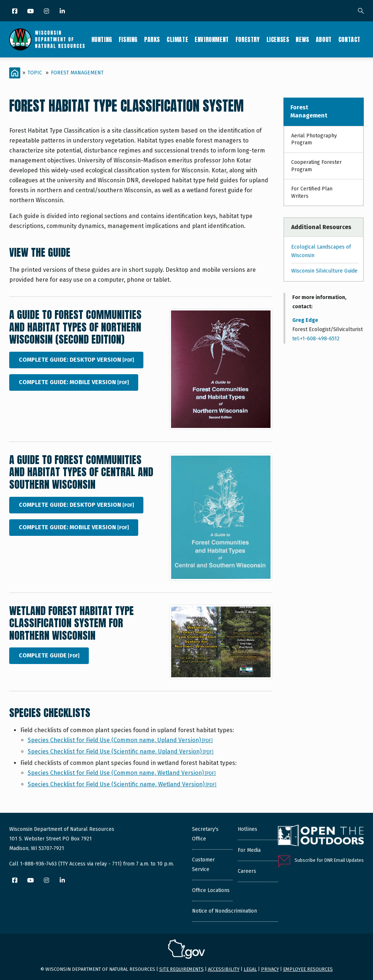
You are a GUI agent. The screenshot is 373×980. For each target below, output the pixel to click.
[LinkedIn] (63, 12)
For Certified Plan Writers (312, 192)
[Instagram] (47, 12)
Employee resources (308, 969)
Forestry (248, 39)
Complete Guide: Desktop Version (76, 360)
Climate (177, 39)
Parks (152, 39)
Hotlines (247, 829)
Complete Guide (49, 655)
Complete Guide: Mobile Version (74, 382)
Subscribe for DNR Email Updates (329, 860)
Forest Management (77, 73)
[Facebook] (15, 12)
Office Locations (211, 890)
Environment (212, 39)
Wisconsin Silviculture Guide (324, 271)
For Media (249, 850)
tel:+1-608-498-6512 (316, 339)
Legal (250, 969)
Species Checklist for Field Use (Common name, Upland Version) (120, 740)
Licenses (278, 39)
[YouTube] (31, 12)
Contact (349, 39)
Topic (35, 73)
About (324, 39)
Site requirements (182, 969)
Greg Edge (305, 320)
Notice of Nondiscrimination (224, 911)
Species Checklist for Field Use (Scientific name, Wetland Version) (122, 784)
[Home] (15, 73)
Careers (247, 871)
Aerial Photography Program (314, 139)
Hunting (102, 39)
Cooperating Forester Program (316, 166)
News (302, 39)
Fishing (128, 39)
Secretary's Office (205, 834)
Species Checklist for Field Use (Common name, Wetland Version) (122, 773)
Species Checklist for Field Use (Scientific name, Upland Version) (121, 751)
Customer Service (203, 865)
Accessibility (224, 969)
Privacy (270, 969)
